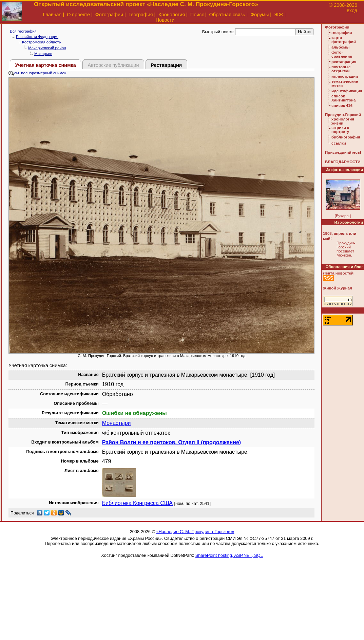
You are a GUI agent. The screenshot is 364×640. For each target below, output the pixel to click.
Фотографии (109, 15)
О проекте (78, 15)
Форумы (260, 15)
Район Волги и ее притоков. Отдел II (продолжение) (171, 442)
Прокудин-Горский (343, 115)
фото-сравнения (342, 54)
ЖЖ (279, 15)
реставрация (344, 62)
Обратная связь (227, 15)
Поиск (197, 15)
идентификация (347, 91)
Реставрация (166, 65)
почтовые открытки (341, 69)
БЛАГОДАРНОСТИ (343, 162)
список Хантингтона (343, 98)
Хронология (171, 15)
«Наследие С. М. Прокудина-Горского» (195, 532)
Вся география (23, 31)
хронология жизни (343, 121)
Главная (52, 15)
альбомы (340, 47)
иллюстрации (345, 76)
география (342, 33)
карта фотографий (344, 40)
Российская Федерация (37, 37)
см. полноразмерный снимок (37, 73)
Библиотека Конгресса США (137, 503)
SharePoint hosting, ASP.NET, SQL (229, 555)
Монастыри (117, 423)
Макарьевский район (47, 48)
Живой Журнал (338, 288)
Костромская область (41, 42)
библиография (346, 137)
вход (352, 11)
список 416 (342, 106)
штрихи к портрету (340, 130)
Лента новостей (338, 273)
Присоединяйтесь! (343, 152)
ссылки (339, 143)
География (141, 15)
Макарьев (43, 54)
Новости (165, 20)
